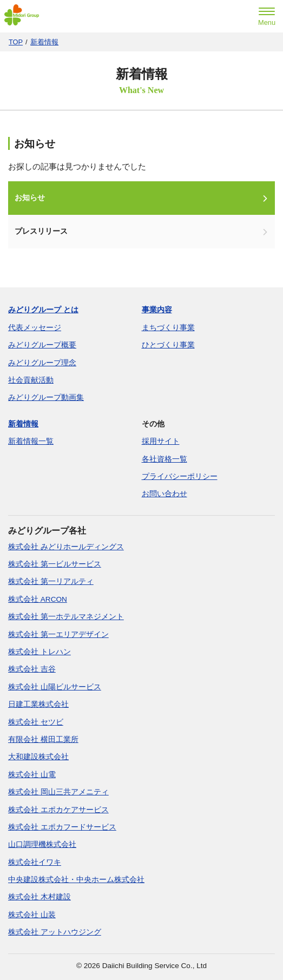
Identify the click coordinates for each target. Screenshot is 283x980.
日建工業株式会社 (38, 704)
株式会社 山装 (32, 915)
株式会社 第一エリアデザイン (58, 634)
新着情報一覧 (31, 441)
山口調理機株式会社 (42, 844)
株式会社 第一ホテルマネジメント (66, 617)
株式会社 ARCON (38, 599)
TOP (16, 42)
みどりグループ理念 (42, 363)
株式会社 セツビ (36, 722)
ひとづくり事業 (168, 345)
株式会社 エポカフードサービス (62, 827)
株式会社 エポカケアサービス (58, 810)
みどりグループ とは (43, 310)
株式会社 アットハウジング (55, 932)
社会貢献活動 (31, 380)
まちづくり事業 (168, 328)
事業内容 (157, 310)
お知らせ (30, 198)
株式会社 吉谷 (32, 669)
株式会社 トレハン (40, 652)
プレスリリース (41, 231)
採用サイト (161, 441)
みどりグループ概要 (42, 345)
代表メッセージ (35, 328)
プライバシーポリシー (180, 476)
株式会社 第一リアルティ (51, 581)
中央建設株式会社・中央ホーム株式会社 (76, 880)
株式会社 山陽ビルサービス (55, 687)
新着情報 (44, 42)
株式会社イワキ (35, 862)
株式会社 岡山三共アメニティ (58, 792)
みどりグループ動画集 (46, 397)
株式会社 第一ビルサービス (55, 564)
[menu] (267, 18)
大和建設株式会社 (38, 757)
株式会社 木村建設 (40, 897)
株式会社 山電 (32, 775)
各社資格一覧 (164, 459)
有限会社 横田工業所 (43, 739)
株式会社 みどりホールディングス (66, 547)
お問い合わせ (164, 494)
